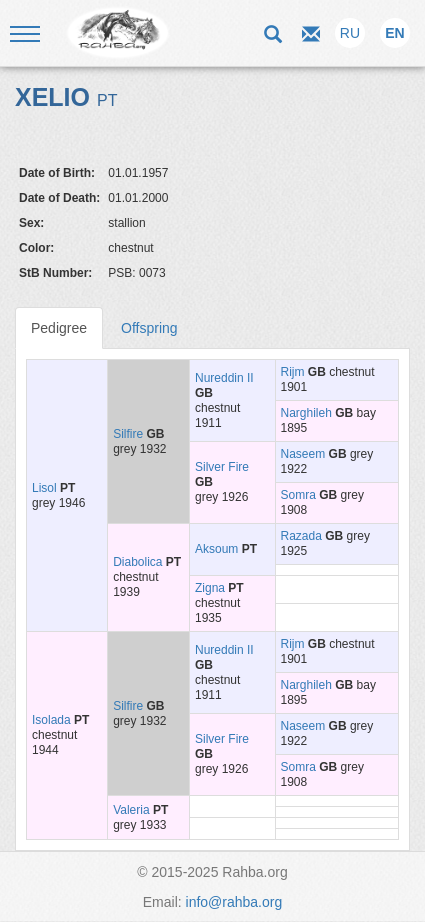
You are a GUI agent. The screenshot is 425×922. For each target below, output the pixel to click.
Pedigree (59, 328)
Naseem (303, 454)
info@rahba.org (234, 902)
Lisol (44, 488)
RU (350, 33)
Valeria (131, 810)
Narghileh (306, 413)
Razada (301, 536)
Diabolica (137, 562)
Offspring (149, 328)
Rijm (293, 372)
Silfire (128, 434)
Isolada (51, 720)
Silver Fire (222, 467)
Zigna (210, 588)
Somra (298, 495)
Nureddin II (224, 378)
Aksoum (216, 549)
